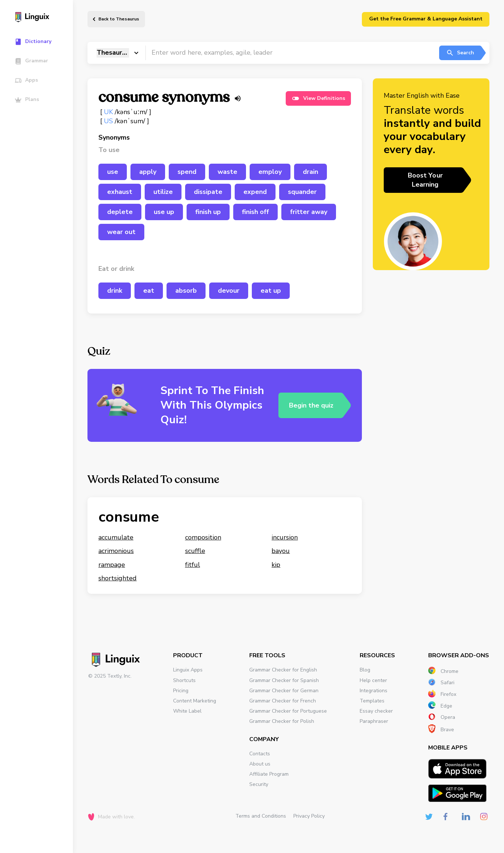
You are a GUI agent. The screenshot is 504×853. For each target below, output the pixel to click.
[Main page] (40, 18)
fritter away (309, 212)
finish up (208, 212)
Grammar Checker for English (283, 670)
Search (460, 53)
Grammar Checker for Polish (282, 721)
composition (203, 537)
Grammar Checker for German (284, 691)
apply (148, 172)
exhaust (120, 192)
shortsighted (118, 578)
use (113, 172)
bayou (281, 551)
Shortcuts (184, 680)
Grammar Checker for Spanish (284, 680)
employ (270, 172)
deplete (120, 212)
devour (229, 291)
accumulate (116, 537)
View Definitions (318, 98)
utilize (163, 192)
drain (310, 172)
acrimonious (116, 551)
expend (255, 192)
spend (187, 172)
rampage (112, 565)
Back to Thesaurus (119, 19)
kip (276, 565)
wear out (121, 232)
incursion (285, 537)
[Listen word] (238, 98)
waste (227, 172)
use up (164, 212)
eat (149, 291)
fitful (193, 565)
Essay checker (376, 711)
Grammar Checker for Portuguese (288, 711)
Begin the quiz (311, 405)
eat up (271, 291)
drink (115, 291)
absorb (186, 291)
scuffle (195, 551)
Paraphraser (374, 721)
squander (302, 192)
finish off (255, 212)
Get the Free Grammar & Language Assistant (426, 19)
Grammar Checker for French (283, 701)
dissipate (208, 192)
